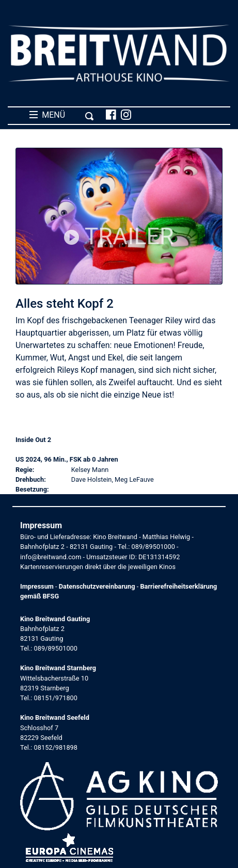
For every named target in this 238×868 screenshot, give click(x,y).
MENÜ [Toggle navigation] (62, 115)
